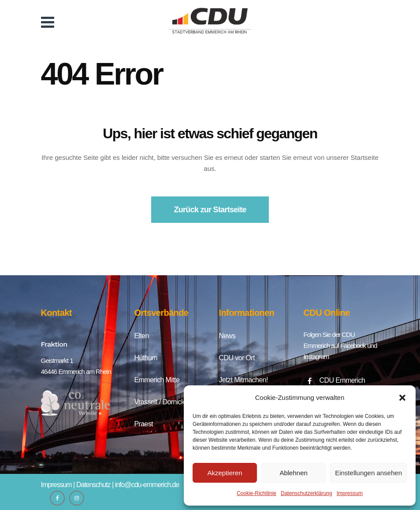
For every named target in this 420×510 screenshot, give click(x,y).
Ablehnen (293, 473)
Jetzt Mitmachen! (243, 380)
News (227, 336)
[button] (402, 398)
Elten (142, 336)
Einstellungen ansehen (368, 473)
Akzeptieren (225, 473)
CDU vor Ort (237, 358)
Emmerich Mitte (157, 380)
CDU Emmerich (342, 380)
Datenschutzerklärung (307, 493)
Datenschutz (93, 485)
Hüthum (146, 358)
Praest (144, 424)
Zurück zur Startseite (210, 210)
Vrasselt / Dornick (160, 402)
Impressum (350, 493)
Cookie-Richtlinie (256, 493)
